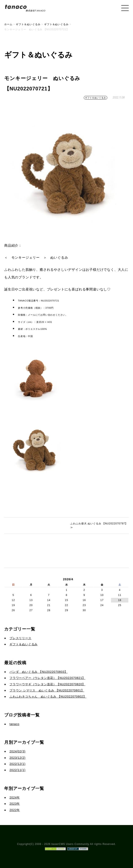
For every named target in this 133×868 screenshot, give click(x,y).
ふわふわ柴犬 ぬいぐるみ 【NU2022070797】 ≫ (99, 525)
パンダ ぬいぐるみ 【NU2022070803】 (39, 672)
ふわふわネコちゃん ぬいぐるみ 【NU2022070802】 (48, 697)
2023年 (15, 804)
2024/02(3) (18, 751)
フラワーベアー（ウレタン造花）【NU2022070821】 (47, 678)
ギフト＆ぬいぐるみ (96, 98)
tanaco (14, 724)
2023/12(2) (18, 758)
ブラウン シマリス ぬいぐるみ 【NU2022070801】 (47, 690)
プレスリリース (20, 638)
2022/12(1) (18, 764)
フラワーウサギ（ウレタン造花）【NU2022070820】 (47, 684)
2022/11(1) (18, 770)
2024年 (15, 798)
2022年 (15, 810)
